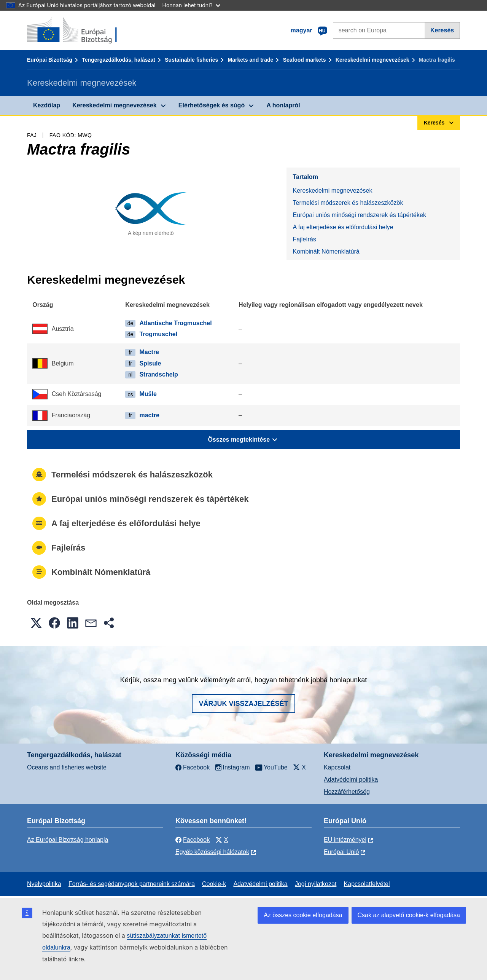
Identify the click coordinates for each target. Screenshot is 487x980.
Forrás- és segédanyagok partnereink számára (132, 884)
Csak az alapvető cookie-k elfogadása (409, 915)
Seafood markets (305, 60)
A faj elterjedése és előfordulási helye (343, 227)
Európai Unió (341, 852)
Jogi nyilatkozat (316, 884)
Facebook (193, 840)
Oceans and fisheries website (67, 767)
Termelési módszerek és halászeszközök (348, 203)
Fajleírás (304, 239)
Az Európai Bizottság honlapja (68, 840)
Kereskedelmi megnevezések (372, 60)
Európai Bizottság (50, 60)
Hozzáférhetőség (347, 792)
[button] (36, 623)
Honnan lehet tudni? (191, 5)
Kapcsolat (337, 767)
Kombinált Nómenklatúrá (326, 251)
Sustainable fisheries (191, 60)
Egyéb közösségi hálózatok (212, 852)
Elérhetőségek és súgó (212, 105)
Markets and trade (251, 60)
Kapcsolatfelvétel (367, 884)
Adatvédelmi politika (351, 780)
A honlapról (283, 105)
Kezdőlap (47, 105)
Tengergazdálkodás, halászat (119, 60)
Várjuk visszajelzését (243, 704)
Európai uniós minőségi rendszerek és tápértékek (359, 215)
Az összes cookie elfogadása (303, 915)
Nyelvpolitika (44, 884)
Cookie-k (214, 884)
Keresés (442, 30)
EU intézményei (345, 840)
